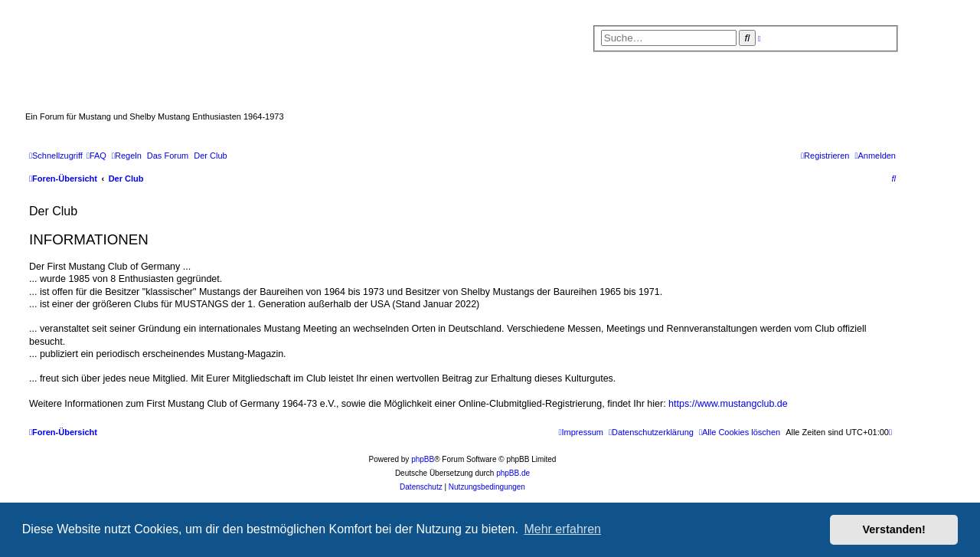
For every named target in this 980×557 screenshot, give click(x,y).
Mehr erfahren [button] (562, 529)
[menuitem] (96, 156)
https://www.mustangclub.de (728, 404)
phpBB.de (513, 473)
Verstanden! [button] (894, 529)
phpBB (423, 459)
